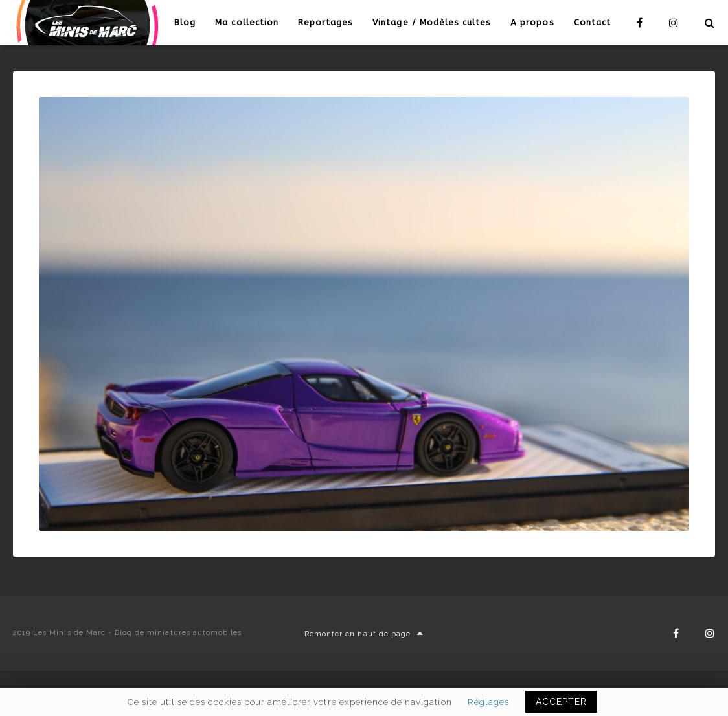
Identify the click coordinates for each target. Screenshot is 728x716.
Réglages (488, 702)
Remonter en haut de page (364, 634)
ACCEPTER (561, 702)
